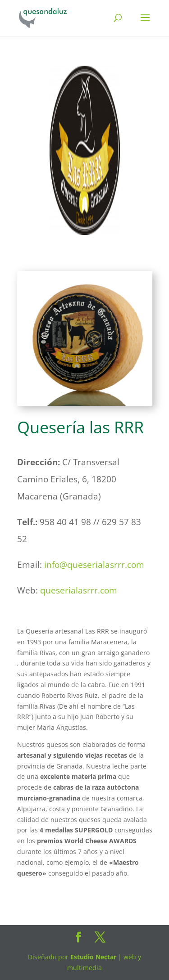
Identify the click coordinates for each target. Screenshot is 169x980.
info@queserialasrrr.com (94, 565)
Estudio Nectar (92, 957)
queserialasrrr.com (79, 590)
